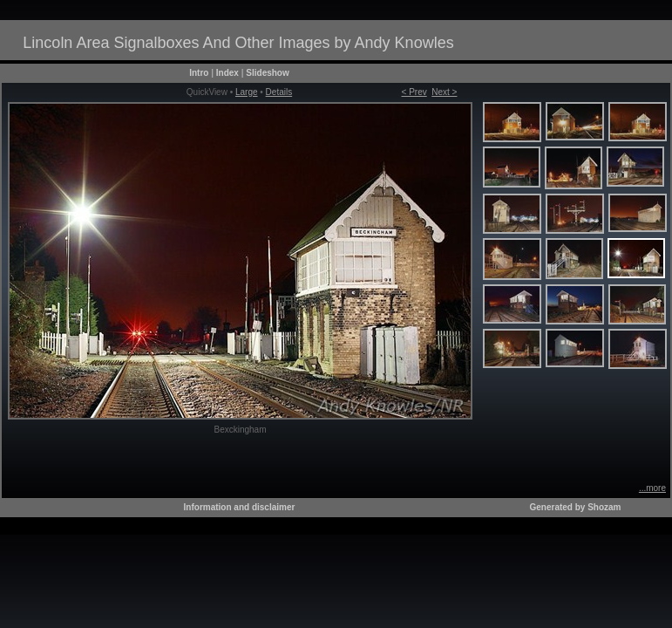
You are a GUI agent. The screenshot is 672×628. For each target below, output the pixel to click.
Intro (199, 73)
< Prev (414, 92)
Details (279, 92)
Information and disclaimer (240, 507)
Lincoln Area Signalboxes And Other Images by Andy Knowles (238, 43)
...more (652, 488)
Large (247, 92)
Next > (444, 92)
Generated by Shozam (575, 507)
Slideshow (267, 73)
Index (227, 73)
